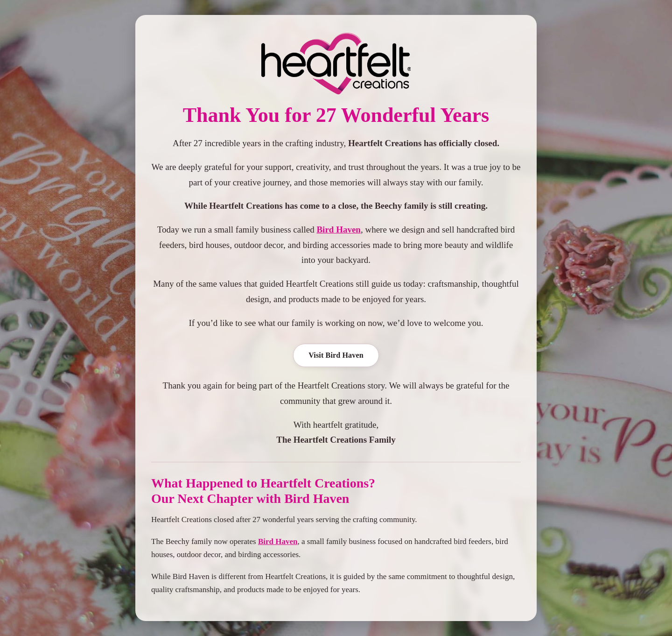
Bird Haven (338, 230)
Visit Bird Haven (336, 355)
